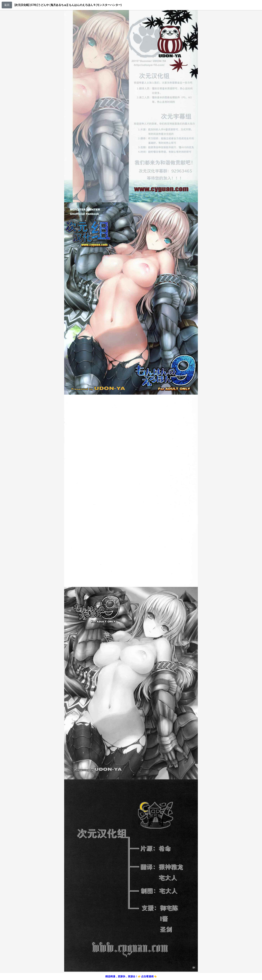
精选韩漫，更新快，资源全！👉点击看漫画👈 (131, 976)
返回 (7, 5)
